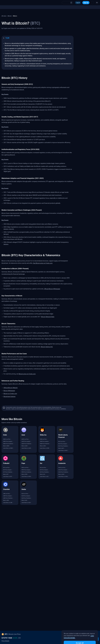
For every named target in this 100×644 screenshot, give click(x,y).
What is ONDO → (7, 446)
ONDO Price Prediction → (9, 444)
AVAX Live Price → (62, 468)
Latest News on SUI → (45, 477)
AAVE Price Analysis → (27, 441)
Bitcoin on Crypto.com (10, 394)
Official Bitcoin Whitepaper (52, 289)
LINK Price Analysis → (8, 496)
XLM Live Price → (25, 494)
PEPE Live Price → (26, 468)
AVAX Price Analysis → (63, 470)
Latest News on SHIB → (45, 448)
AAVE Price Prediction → (27, 444)
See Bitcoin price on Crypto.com (43, 263)
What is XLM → (25, 500)
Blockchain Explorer (10, 397)
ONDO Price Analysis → (8, 441)
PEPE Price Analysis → (27, 470)
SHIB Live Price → (44, 439)
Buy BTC (94, 639)
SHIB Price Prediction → (45, 444)
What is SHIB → (43, 446)
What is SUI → (43, 474)
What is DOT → (6, 474)
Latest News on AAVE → (27, 448)
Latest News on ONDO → (9, 448)
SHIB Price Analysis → (45, 441)
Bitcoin (10, 16)
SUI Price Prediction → (45, 472)
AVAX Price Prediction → (64, 472)
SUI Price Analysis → (45, 470)
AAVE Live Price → (26, 439)
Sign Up (86, 3)
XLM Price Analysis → (26, 496)
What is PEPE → (25, 474)
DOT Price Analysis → (8, 470)
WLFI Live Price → (62, 442)
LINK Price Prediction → (8, 498)
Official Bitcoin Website (11, 388)
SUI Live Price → (44, 468)
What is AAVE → (25, 446)
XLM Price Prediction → (27, 498)
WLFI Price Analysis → (63, 444)
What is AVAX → (62, 474)
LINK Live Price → (7, 494)
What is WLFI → (62, 448)
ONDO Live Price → (7, 439)
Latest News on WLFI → (64, 451)
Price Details (5, 641)
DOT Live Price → (7, 468)
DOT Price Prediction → (8, 472)
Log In (78, 3)
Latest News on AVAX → (64, 477)
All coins (4, 16)
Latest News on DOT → (8, 477)
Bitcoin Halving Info (47, 347)
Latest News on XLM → (27, 503)
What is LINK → (7, 500)
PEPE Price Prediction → (27, 472)
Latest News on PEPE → (27, 477)
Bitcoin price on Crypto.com (27, 374)
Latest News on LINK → (8, 503)
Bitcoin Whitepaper (9, 391)
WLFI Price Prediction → (64, 446)
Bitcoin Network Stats (48, 317)
